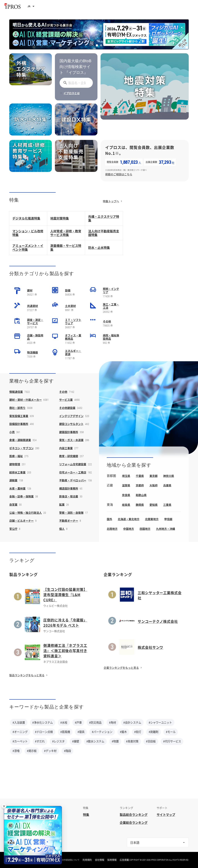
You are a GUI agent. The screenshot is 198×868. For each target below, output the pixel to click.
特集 (86, 815)
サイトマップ (166, 815)
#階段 (67, 751)
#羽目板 (151, 741)
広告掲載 (124, 860)
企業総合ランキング (134, 822)
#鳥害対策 (132, 741)
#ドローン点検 (44, 732)
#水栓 (64, 722)
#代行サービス (172, 741)
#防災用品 (95, 722)
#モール (171, 732)
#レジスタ (58, 741)
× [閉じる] (4, 806)
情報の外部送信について (69, 860)
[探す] (64, 83)
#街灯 (138, 732)
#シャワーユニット (160, 722)
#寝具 (81, 732)
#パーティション (102, 732)
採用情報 (112, 860)
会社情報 (100, 860)
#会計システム (132, 722)
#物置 (115, 741)
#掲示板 (32, 751)
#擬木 (123, 732)
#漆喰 (16, 751)
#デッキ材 (50, 751)
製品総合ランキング (134, 815)
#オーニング (20, 732)
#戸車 (78, 722)
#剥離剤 (154, 732)
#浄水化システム (43, 722)
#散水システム (95, 741)
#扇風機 (65, 732)
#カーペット (20, 741)
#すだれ (40, 741)
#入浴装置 (19, 722)
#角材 (113, 722)
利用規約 (87, 860)
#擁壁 (76, 741)
